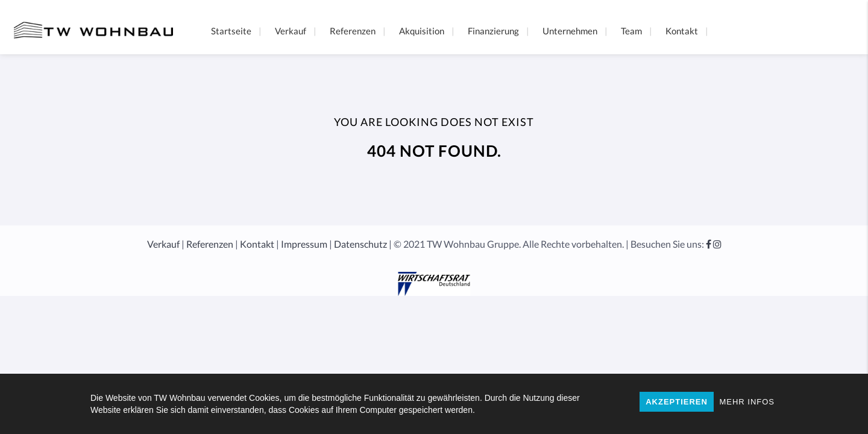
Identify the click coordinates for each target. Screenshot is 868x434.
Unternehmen (570, 31)
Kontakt (682, 31)
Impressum (304, 244)
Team (631, 31)
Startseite (231, 31)
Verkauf (291, 31)
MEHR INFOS (747, 402)
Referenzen (353, 31)
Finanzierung (493, 31)
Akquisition (422, 31)
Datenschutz (360, 244)
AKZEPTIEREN (677, 402)
